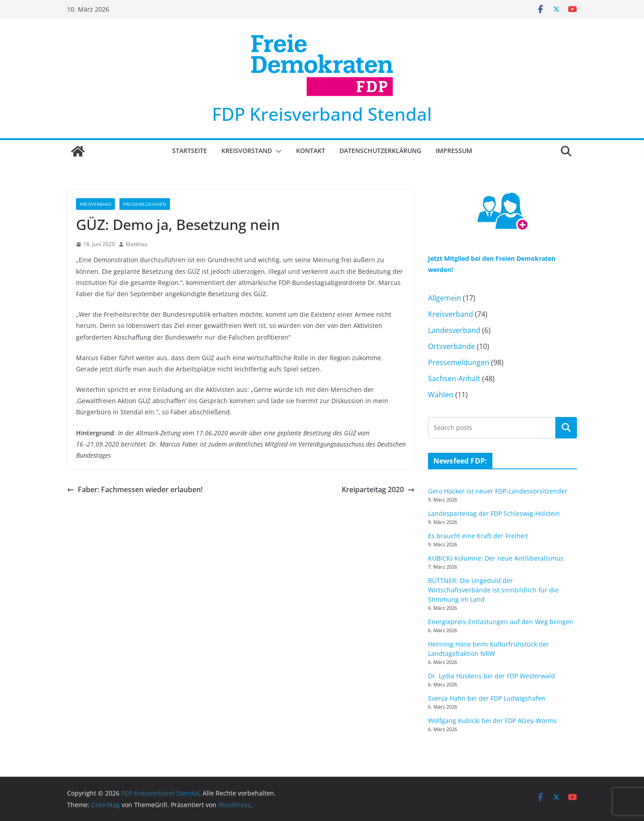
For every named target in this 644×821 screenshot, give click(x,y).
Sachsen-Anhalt (454, 379)
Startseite (190, 151)
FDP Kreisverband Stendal (322, 114)
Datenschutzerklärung (380, 151)
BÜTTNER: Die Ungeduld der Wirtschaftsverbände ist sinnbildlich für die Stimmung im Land (493, 590)
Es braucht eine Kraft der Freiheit (478, 536)
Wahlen (441, 395)
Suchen (566, 427)
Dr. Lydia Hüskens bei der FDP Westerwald (491, 676)
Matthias (137, 244)
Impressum (454, 151)
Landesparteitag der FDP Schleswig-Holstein (494, 513)
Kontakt (311, 151)
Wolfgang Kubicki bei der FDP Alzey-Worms (492, 721)
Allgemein (445, 298)
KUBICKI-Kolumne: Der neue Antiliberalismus (496, 558)
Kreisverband (95, 204)
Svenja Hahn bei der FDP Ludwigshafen (487, 698)
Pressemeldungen (145, 204)
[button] (277, 151)
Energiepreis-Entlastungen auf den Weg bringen (501, 622)
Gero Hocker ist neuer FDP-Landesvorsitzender (498, 491)
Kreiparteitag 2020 (378, 489)
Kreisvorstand (247, 151)
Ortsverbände (451, 346)
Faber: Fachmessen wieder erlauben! (135, 489)
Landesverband (454, 330)
